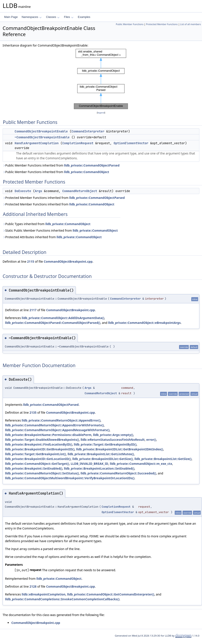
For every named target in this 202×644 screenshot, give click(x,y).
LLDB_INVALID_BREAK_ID (89, 464)
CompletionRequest (78, 143)
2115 (31, 261)
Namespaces (32, 17)
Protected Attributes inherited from (52, 237)
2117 (33, 310)
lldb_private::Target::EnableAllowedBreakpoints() (42, 440)
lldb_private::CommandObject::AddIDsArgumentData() (63, 318)
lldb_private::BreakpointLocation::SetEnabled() (99, 468)
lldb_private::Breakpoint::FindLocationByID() (39, 444)
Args (38, 191)
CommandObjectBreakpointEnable (41, 131)
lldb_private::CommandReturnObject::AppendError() (61, 420)
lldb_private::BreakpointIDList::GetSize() (102, 459)
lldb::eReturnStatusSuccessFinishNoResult (113, 440)
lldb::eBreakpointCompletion (44, 594)
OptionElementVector (131, 143)
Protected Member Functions (162, 24)
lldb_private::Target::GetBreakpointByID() (105, 444)
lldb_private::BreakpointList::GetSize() (163, 459)
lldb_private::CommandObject (86, 172)
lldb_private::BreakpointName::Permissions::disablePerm (48, 435)
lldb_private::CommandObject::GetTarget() (37, 464)
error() (151, 440)
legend (101, 113)
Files (69, 17)
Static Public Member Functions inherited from (60, 230)
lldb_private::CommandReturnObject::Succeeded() (118, 473)
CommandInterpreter (88, 131)
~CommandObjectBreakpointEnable (42, 137)
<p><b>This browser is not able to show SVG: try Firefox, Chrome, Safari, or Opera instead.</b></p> (101, 79)
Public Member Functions (130, 24)
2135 (33, 412)
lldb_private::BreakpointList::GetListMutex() (101, 454)
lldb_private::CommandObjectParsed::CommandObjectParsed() (53, 323)
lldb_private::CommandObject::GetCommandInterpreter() (111, 594)
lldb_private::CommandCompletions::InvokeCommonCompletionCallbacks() (62, 599)
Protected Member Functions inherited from (64, 198)
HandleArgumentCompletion (37, 143)
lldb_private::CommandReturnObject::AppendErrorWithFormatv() (54, 425)
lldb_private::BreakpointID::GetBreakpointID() (40, 449)
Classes (53, 17)
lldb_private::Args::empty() (113, 435)
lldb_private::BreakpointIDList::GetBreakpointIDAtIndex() (120, 449)
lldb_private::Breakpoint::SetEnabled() (34, 468)
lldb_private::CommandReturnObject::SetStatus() (42, 473)
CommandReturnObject (80, 191)
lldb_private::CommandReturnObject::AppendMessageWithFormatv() (57, 430)
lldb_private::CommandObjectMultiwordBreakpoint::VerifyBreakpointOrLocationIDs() (70, 478)
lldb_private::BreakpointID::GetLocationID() (38, 459)
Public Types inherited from (47, 224)
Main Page (11, 17)
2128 (33, 586)
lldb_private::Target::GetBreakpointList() (35, 454)
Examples (84, 17)
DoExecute (23, 191)
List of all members (191, 24)
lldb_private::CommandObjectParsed (92, 165)
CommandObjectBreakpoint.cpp (68, 261)
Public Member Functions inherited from (61, 165)
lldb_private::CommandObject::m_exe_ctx (141, 464)
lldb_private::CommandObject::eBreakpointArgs (144, 323)
